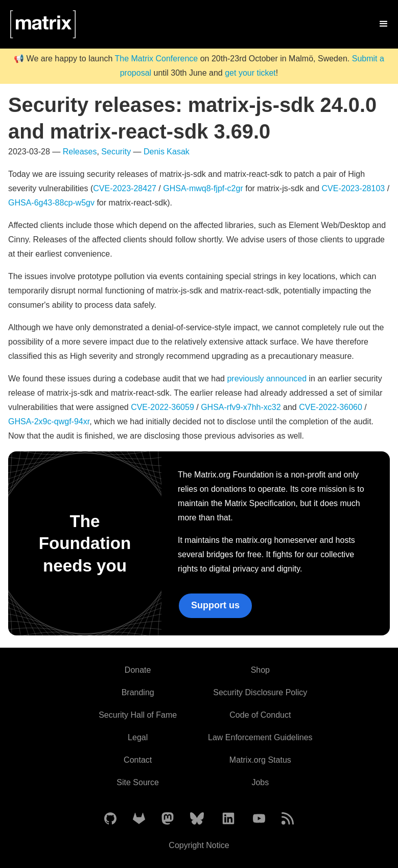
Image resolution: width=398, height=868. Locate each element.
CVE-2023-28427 (125, 188)
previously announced (267, 379)
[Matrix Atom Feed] (288, 819)
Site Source (138, 782)
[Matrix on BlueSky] (197, 819)
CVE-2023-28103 (354, 188)
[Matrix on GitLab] (139, 819)
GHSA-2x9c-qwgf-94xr (49, 421)
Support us (215, 605)
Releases (80, 152)
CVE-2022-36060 (331, 407)
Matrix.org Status (260, 760)
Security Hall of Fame (138, 715)
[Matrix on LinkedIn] (228, 819)
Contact (138, 760)
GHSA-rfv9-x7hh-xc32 (241, 407)
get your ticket (250, 73)
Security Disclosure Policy (260, 692)
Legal (138, 737)
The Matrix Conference (156, 59)
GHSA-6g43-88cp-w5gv (51, 203)
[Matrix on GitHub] (110, 819)
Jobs (260, 782)
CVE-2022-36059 (162, 407)
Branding (138, 692)
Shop (260, 670)
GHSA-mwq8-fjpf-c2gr (203, 188)
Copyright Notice (199, 845)
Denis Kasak (167, 152)
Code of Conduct (260, 715)
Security (116, 152)
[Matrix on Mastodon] (168, 819)
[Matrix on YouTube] (259, 819)
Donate (138, 670)
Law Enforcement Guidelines (260, 737)
